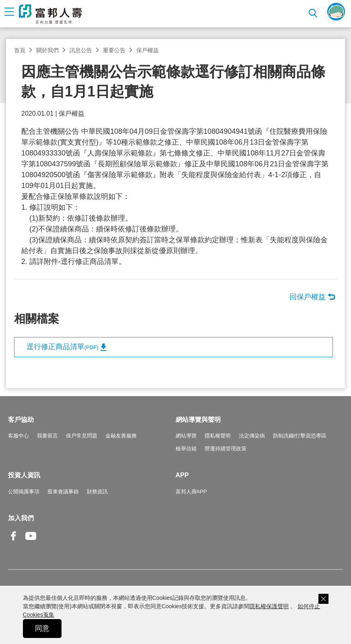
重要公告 (114, 50)
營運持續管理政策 (226, 449)
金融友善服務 (121, 436)
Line (48, 537)
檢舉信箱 (186, 449)
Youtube (31, 542)
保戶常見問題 (82, 436)
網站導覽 (186, 436)
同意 (42, 628)
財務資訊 (97, 492)
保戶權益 (148, 50)
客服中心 (18, 436)
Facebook (14, 542)
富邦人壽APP (191, 492)
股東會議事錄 (63, 492)
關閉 (323, 599)
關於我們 (47, 50)
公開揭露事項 (24, 492)
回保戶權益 (308, 297)
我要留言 (47, 436)
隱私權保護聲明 (269, 606)
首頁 (20, 50)
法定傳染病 (252, 436)
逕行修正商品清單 (63, 347)
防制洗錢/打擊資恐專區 (300, 436)
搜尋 (314, 12)
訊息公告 (81, 50)
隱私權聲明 (218, 436)
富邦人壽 (50, 14)
